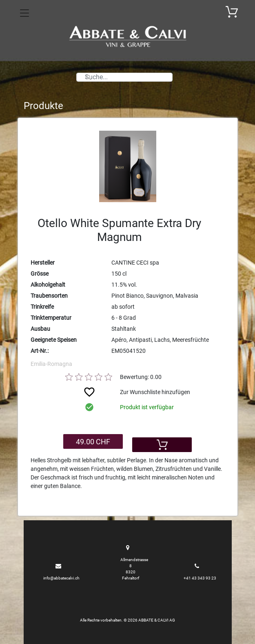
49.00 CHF (93, 442)
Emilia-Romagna (51, 364)
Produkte (43, 106)
